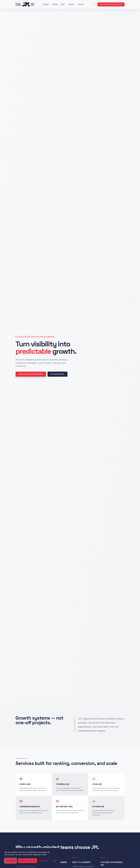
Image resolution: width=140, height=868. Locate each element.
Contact (81, 4)
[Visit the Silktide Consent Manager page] (54, 861)
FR (94, 4)
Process (55, 4)
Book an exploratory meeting (111, 4)
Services (46, 4)
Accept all (10, 861)
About (63, 4)
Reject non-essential (27, 861)
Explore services (58, 374)
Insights (72, 4)
